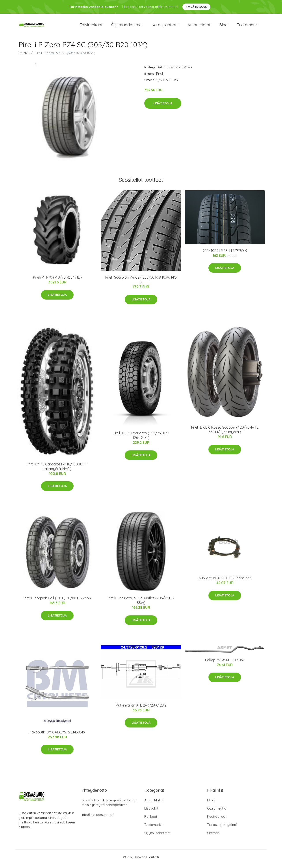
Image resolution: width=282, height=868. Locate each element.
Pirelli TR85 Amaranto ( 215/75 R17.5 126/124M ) (141, 438)
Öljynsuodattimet (127, 26)
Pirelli (188, 70)
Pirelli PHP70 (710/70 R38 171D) (57, 280)
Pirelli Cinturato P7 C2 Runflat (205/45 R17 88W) (141, 603)
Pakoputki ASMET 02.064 (225, 663)
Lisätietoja (163, 106)
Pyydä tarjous (196, 7)
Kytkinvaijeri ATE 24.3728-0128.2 (141, 708)
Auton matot (199, 26)
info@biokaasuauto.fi (98, 818)
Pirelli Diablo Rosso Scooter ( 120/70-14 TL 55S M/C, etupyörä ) (225, 433)
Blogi (224, 26)
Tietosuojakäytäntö (222, 828)
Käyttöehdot (217, 820)
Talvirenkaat (91, 26)
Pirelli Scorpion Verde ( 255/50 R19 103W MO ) (141, 283)
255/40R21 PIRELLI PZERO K (225, 254)
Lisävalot (151, 812)
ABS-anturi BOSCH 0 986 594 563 (225, 581)
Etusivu (24, 56)
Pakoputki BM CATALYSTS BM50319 (57, 735)
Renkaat (151, 820)
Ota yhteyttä (217, 812)
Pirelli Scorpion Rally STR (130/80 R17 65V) (57, 601)
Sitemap (213, 836)
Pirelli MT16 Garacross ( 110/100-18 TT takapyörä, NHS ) (57, 470)
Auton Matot (154, 803)
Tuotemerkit (248, 26)
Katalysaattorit (165, 26)
